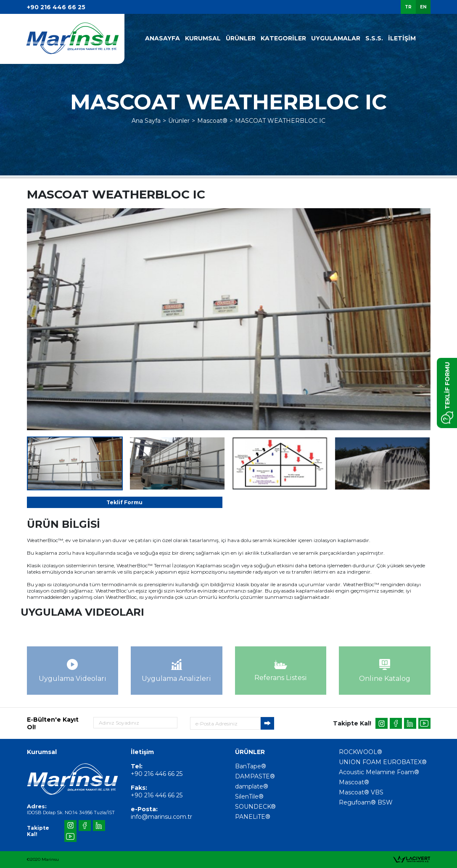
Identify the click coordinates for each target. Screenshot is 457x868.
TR (408, 7)
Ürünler (179, 121)
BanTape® (251, 766)
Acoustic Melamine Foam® (379, 772)
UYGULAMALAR (336, 38)
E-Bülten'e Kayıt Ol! (53, 723)
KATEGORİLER (283, 38)
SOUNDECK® (255, 807)
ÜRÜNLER (241, 38)
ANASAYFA (162, 38)
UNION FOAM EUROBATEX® (383, 762)
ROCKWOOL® (361, 752)
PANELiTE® (253, 817)
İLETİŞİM (402, 38)
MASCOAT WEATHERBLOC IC (280, 121)
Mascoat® (212, 121)
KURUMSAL (203, 38)
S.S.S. (374, 38)
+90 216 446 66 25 (56, 7)
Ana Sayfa (146, 121)
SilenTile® (249, 797)
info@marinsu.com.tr (161, 817)
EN (423, 7)
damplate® (252, 786)
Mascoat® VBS (361, 792)
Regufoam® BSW (366, 802)
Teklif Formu (124, 502)
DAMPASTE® (255, 776)
